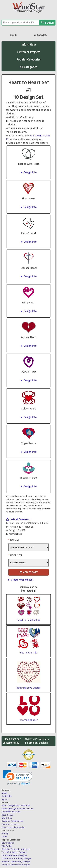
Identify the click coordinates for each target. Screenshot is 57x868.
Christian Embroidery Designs (16, 849)
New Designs (8, 843)
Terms (4, 837)
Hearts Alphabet (28, 720)
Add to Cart (28, 572)
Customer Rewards (11, 812)
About (4, 793)
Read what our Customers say (12, 741)
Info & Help (29, 45)
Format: (15, 540)
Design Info (30, 172)
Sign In (14, 35)
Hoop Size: (16, 555)
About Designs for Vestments (16, 805)
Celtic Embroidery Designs (14, 855)
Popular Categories (28, 60)
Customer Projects (28, 52)
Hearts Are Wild (29, 653)
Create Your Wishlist (22, 580)
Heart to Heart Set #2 (28, 620)
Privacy (5, 834)
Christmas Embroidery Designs (16, 858)
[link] (18, 778)
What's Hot (7, 846)
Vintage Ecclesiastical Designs (16, 865)
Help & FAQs (7, 815)
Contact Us (40, 35)
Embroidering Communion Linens (17, 809)
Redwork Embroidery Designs (16, 862)
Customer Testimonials (12, 821)
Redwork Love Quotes (28, 688)
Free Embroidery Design (13, 827)
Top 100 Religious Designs (14, 852)
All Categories (28, 67)
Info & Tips (7, 818)
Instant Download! (20, 519)
